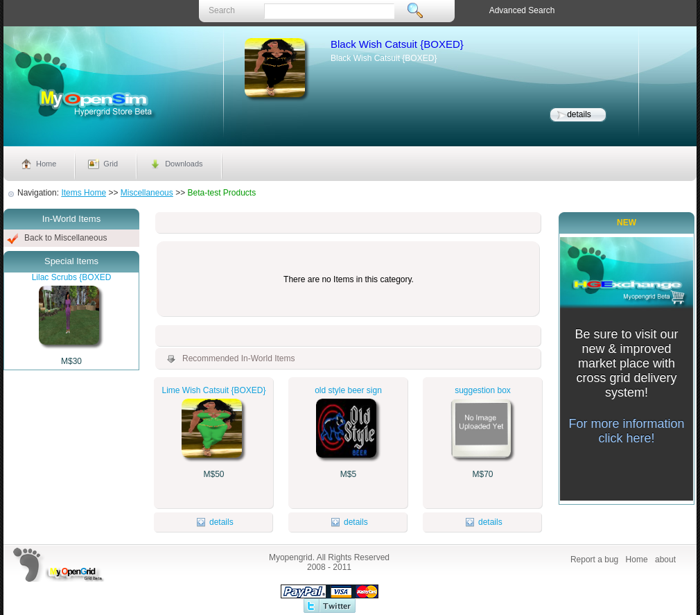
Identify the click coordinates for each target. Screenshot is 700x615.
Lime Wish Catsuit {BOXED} (213, 390)
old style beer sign (348, 390)
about (665, 560)
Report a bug (594, 560)
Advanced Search (522, 10)
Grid (111, 164)
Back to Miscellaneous (65, 238)
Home (46, 164)
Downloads (184, 164)
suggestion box (483, 390)
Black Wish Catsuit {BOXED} (397, 44)
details (579, 114)
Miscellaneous (147, 193)
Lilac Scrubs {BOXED (72, 277)
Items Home (84, 193)
